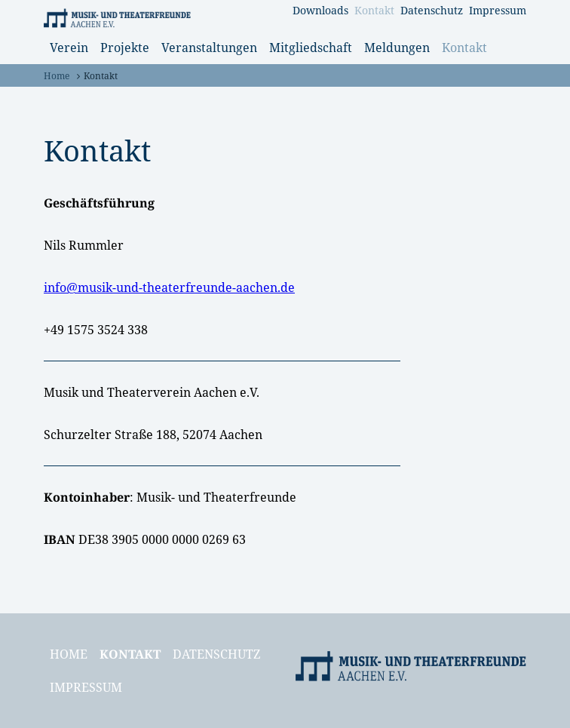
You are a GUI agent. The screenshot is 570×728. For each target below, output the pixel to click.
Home (57, 76)
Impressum (498, 10)
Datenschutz (432, 10)
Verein (69, 48)
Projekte (125, 48)
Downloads (320, 10)
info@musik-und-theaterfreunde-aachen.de (169, 287)
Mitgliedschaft (311, 48)
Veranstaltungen (209, 48)
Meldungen (397, 48)
